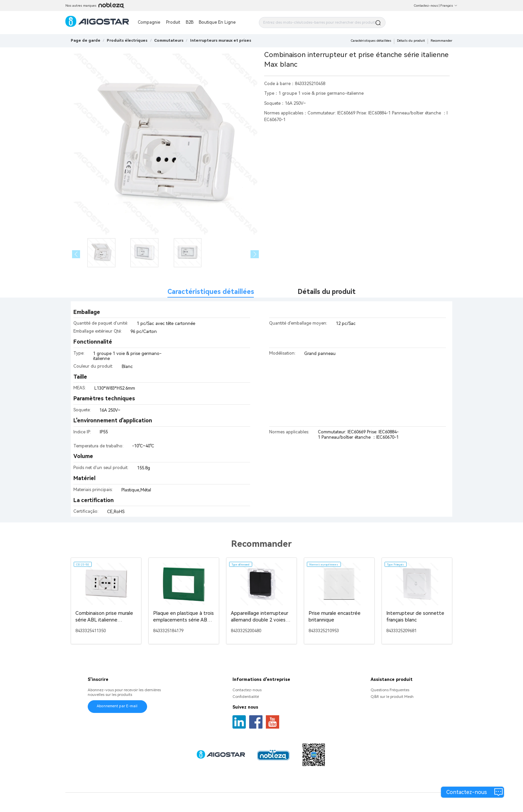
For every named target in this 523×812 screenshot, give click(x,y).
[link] (127, 40)
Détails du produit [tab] (327, 292)
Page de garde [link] (86, 40)
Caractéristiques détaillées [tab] (211, 292)
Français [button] (449, 6)
